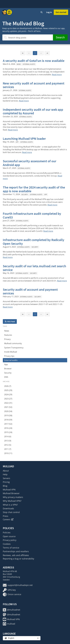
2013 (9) (8, 441)
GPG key (9, 590)
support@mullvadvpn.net (18, 585)
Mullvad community (13, 343)
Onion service (12, 594)
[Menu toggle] (9, 12)
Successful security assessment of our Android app (30, 163)
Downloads (8, 508)
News (19, 64)
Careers (8, 519)
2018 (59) (8, 420)
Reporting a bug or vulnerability (18, 559)
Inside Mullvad (11, 352)
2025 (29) (8, 390)
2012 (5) (8, 445)
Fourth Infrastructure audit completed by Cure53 (32, 215)
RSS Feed (10, 321)
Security (25, 195)
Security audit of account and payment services (30, 291)
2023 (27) (8, 399)
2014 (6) (8, 436)
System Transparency (14, 348)
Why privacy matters (13, 497)
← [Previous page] (29, 53)
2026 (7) (8, 386)
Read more (57, 75)
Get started (61, 12)
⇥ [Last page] (47, 53)
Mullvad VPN (9, 490)
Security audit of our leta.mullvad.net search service (34, 268)
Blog (5, 486)
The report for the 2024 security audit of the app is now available (34, 189)
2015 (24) (8, 432)
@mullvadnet (11, 610)
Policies (7, 532)
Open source (9, 536)
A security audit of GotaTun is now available (34, 61)
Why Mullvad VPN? (12, 501)
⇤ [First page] (23, 53)
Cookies (7, 544)
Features (8, 335)
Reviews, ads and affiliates (16, 555)
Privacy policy (10, 540)
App (17, 142)
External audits (29, 64)
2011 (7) (8, 449)
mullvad (9, 624)
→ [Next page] (41, 53)
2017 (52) (8, 424)
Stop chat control (11, 512)
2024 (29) (8, 394)
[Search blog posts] (28, 37)
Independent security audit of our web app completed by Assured (33, 111)
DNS (6, 377)
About (6, 471)
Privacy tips (9, 356)
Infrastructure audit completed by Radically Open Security (34, 242)
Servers (6, 478)
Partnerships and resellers (16, 551)
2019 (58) (8, 415)
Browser (8, 369)
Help (5, 474)
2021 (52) (8, 407)
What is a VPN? (10, 505)
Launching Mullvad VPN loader (24, 139)
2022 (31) (8, 403)
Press (6, 516)
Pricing (6, 482)
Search (60, 37)
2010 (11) (8, 453)
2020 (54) (8, 411)
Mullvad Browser (11, 493)
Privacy (7, 339)
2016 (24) (8, 428)
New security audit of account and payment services (34, 85)
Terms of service (11, 548)
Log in (49, 12)
